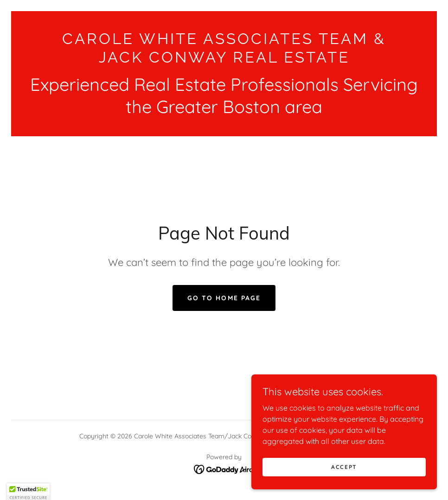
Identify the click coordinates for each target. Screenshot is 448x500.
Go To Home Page (224, 298)
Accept (344, 479)
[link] (224, 60)
